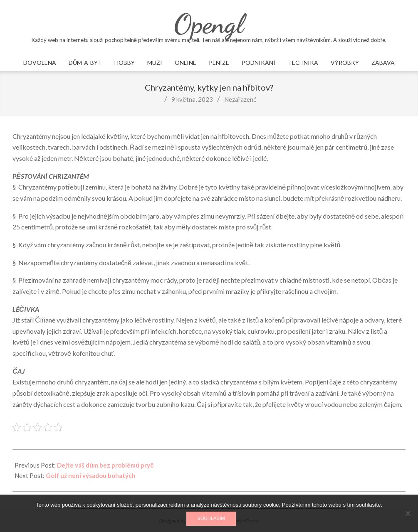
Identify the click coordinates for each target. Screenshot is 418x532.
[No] (408, 513)
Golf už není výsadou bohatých (91, 475)
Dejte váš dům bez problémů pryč (105, 465)
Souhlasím (211, 518)
